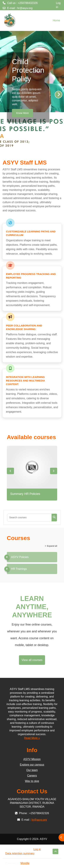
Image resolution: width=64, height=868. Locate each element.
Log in (58, 5)
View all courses (32, 660)
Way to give (32, 781)
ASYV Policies (20, 557)
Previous (10, 471)
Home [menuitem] (56, 20)
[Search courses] (29, 518)
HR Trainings (19, 569)
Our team (32, 770)
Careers (32, 776)
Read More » (32, 738)
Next (54, 471)
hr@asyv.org (25, 8)
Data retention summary (20, 853)
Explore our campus (32, 765)
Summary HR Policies (25, 494)
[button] (55, 851)
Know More (23, 113)
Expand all (52, 546)
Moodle (25, 863)
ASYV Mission (32, 759)
